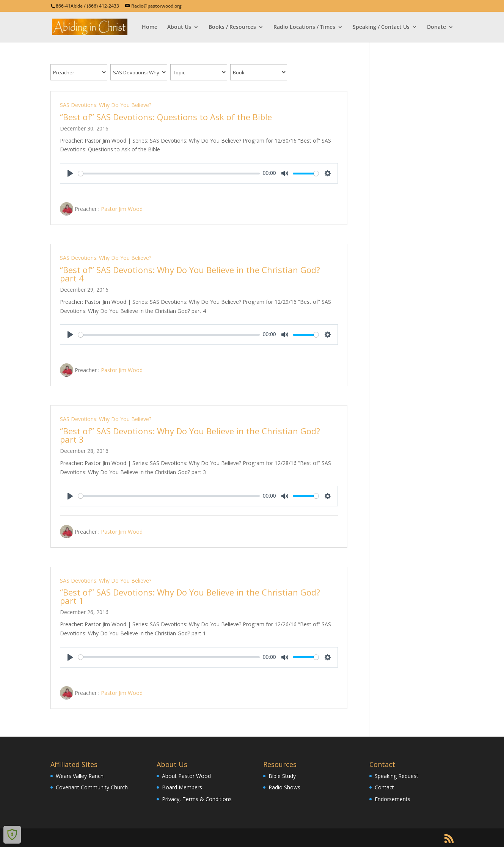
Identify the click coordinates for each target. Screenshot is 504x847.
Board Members (182, 787)
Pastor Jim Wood (122, 209)
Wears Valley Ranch (80, 776)
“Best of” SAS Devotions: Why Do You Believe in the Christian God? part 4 (190, 274)
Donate (436, 27)
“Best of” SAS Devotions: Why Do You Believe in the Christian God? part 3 (190, 435)
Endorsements (393, 799)
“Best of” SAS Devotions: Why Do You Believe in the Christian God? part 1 (190, 596)
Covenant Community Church (92, 787)
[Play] (70, 173)
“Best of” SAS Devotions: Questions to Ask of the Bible (166, 117)
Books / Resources (232, 27)
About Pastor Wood (186, 776)
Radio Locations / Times (304, 27)
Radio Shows (284, 787)
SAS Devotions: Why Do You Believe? (106, 105)
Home (150, 27)
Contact (384, 787)
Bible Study (282, 776)
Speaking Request (396, 776)
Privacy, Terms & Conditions (197, 799)
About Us (179, 27)
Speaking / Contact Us (381, 27)
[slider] (169, 174)
